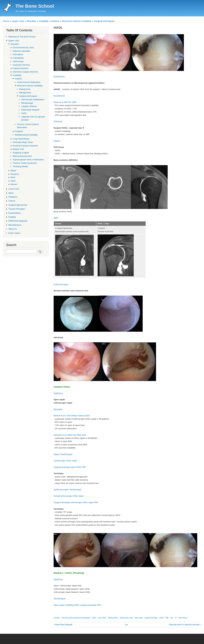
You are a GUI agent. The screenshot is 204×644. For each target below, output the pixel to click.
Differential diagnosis (18, 221)
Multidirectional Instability (26, 135)
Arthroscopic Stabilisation (33, 100)
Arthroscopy (183, 618)
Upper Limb (18, 21)
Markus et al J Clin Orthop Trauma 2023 (72, 416)
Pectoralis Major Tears (23, 142)
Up (126, 625)
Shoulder (31, 21)
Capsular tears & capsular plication (185, 625)
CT (176, 618)
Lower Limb (14, 189)
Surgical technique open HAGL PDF (70, 467)
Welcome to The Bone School (22, 37)
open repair (139, 618)
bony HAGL (102, 618)
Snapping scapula (21, 153)
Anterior (55, 21)
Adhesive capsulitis (21, 51)
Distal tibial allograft (63, 625)
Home (6, 21)
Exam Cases (14, 233)
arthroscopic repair (126, 618)
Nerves (14, 184)
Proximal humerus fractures (25, 146)
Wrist (13, 177)
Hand (13, 181)
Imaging (12, 217)
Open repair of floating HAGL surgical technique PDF (77, 605)
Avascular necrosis (21, 65)
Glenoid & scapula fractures (25, 72)
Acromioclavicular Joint (23, 48)
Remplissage (27, 103)
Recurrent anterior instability (77, 21)
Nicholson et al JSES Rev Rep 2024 (70, 435)
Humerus (15, 174)
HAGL (94, 618)
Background (25, 89)
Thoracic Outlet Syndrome (25, 163)
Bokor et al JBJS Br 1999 (65, 102)
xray (172, 618)
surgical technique (151, 618)
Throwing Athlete (20, 166)
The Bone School (35, 6)
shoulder (57, 618)
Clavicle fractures (21, 68)
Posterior (19, 131)
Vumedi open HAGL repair (65, 461)
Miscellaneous (15, 225)
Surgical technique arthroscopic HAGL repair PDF (76, 502)
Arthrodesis (18, 54)
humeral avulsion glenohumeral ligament (76, 618)
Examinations (14, 213)
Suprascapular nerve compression (28, 160)
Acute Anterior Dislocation (29, 82)
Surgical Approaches (18, 205)
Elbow (13, 171)
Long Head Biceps (21, 139)
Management (25, 93)
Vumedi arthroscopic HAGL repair (69, 496)
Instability (44, 21)
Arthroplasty (18, 58)
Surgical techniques (104, 21)
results (162, 618)
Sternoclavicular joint (22, 156)
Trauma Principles (17, 209)
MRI (167, 618)
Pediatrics (13, 197)
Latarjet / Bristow (29, 106)
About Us (13, 229)
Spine (11, 193)
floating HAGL (113, 618)
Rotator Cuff (18, 149)
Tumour (12, 201)
